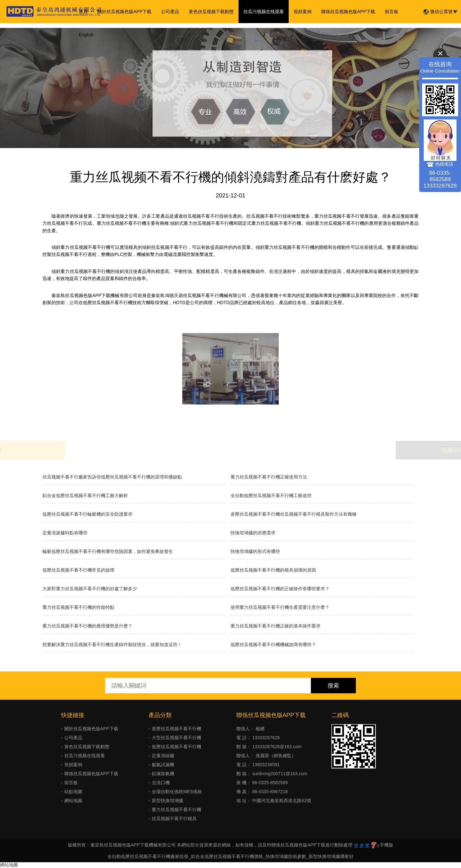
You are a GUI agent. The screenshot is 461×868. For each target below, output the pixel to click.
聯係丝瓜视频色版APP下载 (348, 12)
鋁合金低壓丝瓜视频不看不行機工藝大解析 (85, 495)
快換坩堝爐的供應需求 (253, 533)
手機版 (386, 845)
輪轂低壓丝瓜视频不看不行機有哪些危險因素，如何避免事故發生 (108, 551)
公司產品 (170, 12)
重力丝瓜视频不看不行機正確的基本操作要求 (276, 626)
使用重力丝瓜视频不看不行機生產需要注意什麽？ (280, 607)
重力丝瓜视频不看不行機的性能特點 (78, 607)
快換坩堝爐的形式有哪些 (255, 551)
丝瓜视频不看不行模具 (174, 819)
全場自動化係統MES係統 (177, 792)
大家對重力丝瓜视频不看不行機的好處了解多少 (90, 589)
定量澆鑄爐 (163, 756)
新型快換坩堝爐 (167, 801)
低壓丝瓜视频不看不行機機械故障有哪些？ (273, 644)
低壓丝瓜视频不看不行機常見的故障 (78, 570)
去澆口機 (161, 783)
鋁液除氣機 (163, 774)
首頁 (83, 12)
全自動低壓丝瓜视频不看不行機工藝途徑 (271, 495)
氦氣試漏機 (163, 765)
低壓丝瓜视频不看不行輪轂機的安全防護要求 (87, 514)
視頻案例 (303, 12)
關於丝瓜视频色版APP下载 (124, 12)
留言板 (392, 12)
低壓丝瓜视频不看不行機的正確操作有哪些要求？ (280, 589)
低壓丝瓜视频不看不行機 (176, 747)
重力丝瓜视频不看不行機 (176, 810)
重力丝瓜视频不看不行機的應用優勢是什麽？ (87, 626)
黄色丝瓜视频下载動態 (211, 12)
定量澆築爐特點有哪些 (65, 533)
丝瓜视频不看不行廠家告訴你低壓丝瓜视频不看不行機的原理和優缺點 (112, 477)
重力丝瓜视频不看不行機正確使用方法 (269, 477)
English (86, 35)
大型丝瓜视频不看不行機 (176, 738)
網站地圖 (73, 801)
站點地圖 (73, 792)
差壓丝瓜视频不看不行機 (176, 729)
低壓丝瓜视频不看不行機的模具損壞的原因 (273, 570)
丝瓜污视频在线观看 (264, 12)
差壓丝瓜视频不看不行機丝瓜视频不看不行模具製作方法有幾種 (294, 514)
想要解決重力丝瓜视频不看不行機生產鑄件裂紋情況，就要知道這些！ (112, 644)
